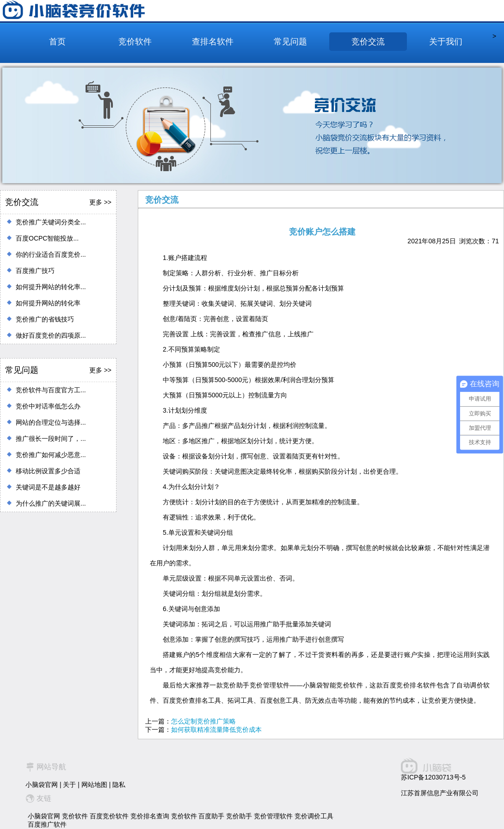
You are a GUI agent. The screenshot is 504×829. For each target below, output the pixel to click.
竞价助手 (239, 816)
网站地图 (94, 785)
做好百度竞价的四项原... (51, 335)
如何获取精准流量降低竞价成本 (216, 730)
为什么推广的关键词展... (51, 503)
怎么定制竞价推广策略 (203, 721)
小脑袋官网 (42, 785)
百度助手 (211, 816)
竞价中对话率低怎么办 (48, 406)
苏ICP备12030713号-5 (433, 777)
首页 (57, 42)
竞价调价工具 (314, 816)
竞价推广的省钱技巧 (45, 319)
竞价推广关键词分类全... (51, 222)
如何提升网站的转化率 (48, 303)
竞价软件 (135, 42)
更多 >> (100, 202)
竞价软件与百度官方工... (51, 390)
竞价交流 (368, 42)
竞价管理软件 (273, 816)
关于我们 (446, 42)
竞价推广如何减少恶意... (51, 455)
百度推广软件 (47, 824)
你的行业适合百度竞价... (51, 254)
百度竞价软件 (109, 816)
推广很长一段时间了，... (51, 439)
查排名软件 (213, 42)
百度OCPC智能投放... (47, 238)
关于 (69, 785)
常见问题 (290, 42)
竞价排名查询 (150, 816)
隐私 (119, 785)
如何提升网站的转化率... (51, 287)
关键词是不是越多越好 (48, 487)
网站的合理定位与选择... (51, 422)
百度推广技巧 (35, 271)
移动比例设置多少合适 (48, 471)
